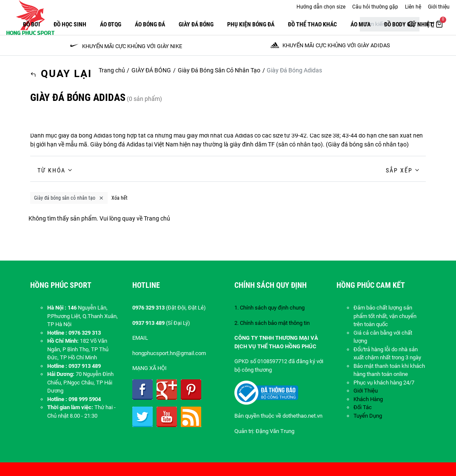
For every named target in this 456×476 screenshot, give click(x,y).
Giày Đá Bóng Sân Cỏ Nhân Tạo (219, 70)
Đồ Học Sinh (70, 24)
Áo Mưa (361, 24)
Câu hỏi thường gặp (375, 7)
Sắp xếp (399, 170)
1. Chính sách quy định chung (269, 308)
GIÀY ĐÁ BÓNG (196, 24)
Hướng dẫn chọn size (321, 7)
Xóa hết (120, 198)
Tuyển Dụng (368, 416)
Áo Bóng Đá (150, 24)
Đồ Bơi (31, 24)
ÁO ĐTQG (111, 24)
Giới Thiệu (366, 391)
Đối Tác (363, 407)
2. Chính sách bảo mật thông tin (272, 323)
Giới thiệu (439, 7)
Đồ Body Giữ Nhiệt (409, 24)
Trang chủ (112, 70)
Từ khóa (51, 170)
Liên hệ (413, 7)
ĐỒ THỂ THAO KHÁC (312, 24)
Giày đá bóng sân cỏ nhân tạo (367, 144)
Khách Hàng (368, 399)
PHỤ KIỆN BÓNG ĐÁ (251, 24)
